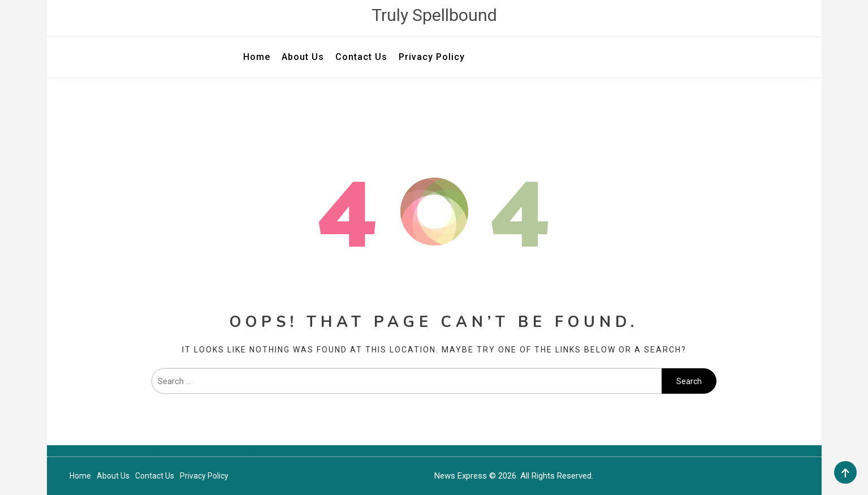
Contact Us (361, 57)
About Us (303, 57)
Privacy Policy (432, 57)
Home (257, 57)
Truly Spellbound (434, 15)
